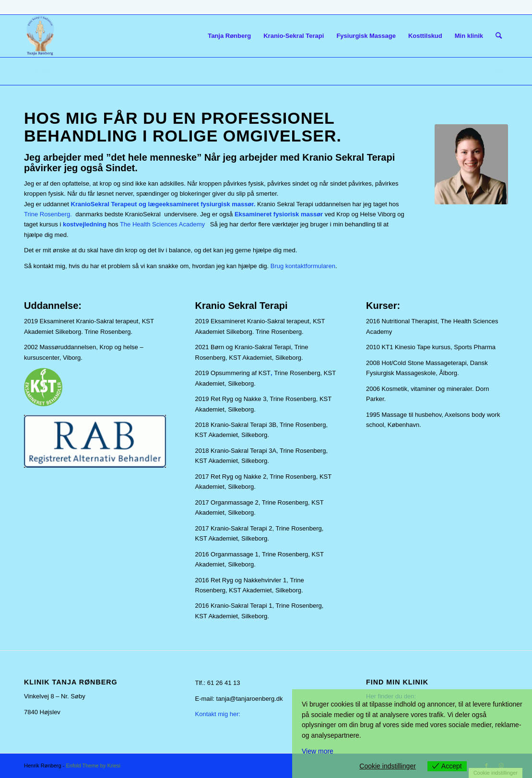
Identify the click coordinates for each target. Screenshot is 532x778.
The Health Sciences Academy (162, 224)
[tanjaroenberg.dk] (40, 36)
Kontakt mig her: (218, 714)
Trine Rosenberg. (48, 214)
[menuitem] (229, 36)
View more (318, 751)
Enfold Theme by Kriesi (93, 766)
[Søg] (499, 36)
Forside (37, 71)
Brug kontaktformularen (303, 266)
